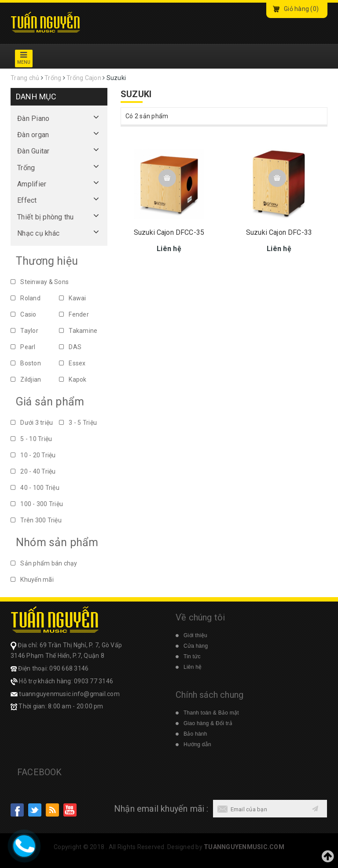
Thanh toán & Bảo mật (211, 713)
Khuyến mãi (32, 580)
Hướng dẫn (197, 744)
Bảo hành (195, 734)
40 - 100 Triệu (35, 488)
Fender (74, 314)
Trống (26, 168)
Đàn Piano (33, 119)
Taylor (24, 331)
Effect (27, 200)
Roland (26, 298)
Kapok (73, 379)
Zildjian (26, 379)
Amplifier (32, 184)
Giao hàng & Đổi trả (208, 723)
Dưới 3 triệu (32, 423)
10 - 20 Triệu (33, 455)
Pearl (23, 347)
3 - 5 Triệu (78, 423)
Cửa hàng (196, 646)
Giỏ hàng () (301, 9)
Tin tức (192, 656)
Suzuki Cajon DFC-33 (279, 233)
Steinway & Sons (40, 282)
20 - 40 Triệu (33, 471)
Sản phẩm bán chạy (44, 563)
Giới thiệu (195, 635)
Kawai (73, 298)
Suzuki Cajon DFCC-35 (169, 233)
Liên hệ (193, 667)
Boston (26, 363)
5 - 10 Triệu (31, 439)
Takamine (78, 331)
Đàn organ (33, 135)
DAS (70, 347)
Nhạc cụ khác (38, 233)
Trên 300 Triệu (36, 520)
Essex (72, 363)
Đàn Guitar (33, 151)
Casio (24, 314)
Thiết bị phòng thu (46, 217)
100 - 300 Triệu (37, 504)
